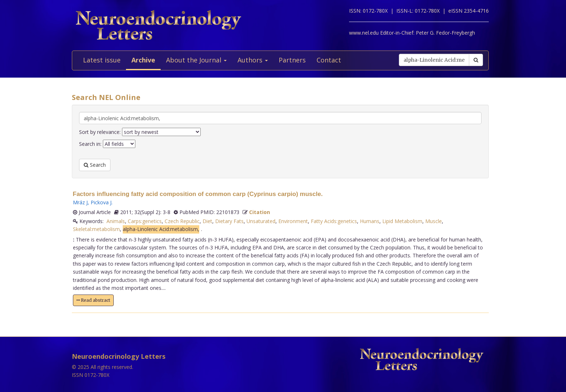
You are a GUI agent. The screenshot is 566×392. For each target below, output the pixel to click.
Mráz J (80, 202)
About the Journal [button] (196, 60)
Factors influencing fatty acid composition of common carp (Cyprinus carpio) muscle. (198, 194)
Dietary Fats (229, 221)
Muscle (434, 221)
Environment (293, 221)
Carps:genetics (145, 221)
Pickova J (101, 202)
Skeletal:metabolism (96, 229)
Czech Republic (182, 221)
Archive (143, 60)
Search (95, 165)
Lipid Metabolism (402, 221)
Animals (116, 221)
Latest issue (102, 60)
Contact (329, 60)
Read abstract (93, 300)
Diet (207, 221)
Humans (370, 221)
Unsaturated (261, 221)
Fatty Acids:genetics (334, 221)
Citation (260, 212)
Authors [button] (253, 60)
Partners (292, 60)
